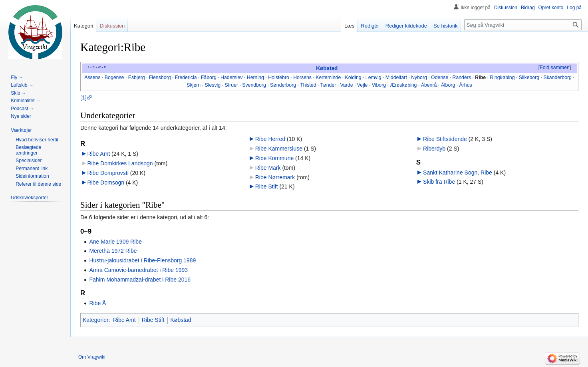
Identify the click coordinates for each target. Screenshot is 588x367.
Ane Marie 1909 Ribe (115, 242)
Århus (466, 85)
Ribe (480, 77)
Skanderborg (557, 77)
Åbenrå (429, 85)
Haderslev (231, 77)
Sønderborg (283, 85)
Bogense (114, 77)
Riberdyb (434, 149)
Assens (92, 77)
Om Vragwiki (92, 357)
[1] (83, 97)
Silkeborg (529, 77)
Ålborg (448, 85)
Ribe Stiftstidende (445, 139)
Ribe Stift (267, 186)
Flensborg (160, 77)
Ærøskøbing (403, 85)
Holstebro (279, 77)
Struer (231, 85)
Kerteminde (328, 77)
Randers (462, 77)
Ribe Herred (270, 139)
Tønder (328, 85)
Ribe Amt (98, 154)
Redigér (370, 26)
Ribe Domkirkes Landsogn (120, 163)
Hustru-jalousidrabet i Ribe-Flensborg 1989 (142, 260)
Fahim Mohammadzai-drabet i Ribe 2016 (140, 280)
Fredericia (186, 77)
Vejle (363, 85)
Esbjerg (137, 77)
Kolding (353, 77)
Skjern (194, 85)
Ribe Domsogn (106, 183)
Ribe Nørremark (275, 177)
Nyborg (419, 77)
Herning (255, 77)
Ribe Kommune (275, 158)
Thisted (308, 85)
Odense (440, 77)
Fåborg (209, 77)
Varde (347, 85)
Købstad (327, 68)
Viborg (379, 85)
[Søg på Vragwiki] (523, 25)
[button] (554, 68)
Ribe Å (97, 303)
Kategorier (96, 320)
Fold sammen (555, 67)
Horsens (302, 77)
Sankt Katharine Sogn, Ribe (458, 173)
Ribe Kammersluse (279, 149)
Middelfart (396, 77)
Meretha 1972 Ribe (113, 251)
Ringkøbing (502, 77)
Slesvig (213, 85)
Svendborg (254, 85)
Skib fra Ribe (439, 182)
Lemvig (373, 77)
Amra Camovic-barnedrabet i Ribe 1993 (138, 270)
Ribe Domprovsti (108, 173)
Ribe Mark (268, 168)
